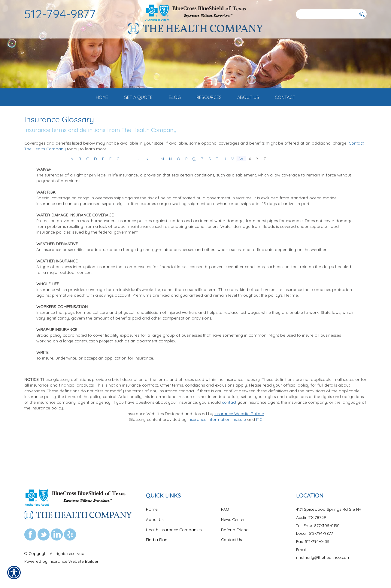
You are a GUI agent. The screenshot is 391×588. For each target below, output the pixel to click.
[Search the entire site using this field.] (326, 14)
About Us (155, 519)
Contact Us (231, 540)
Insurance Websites (145, 451)
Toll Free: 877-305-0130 (318, 525)
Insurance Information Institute (217, 456)
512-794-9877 (60, 14)
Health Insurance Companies (174, 530)
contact (229, 439)
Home (152, 509)
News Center (233, 519)
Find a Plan (157, 540)
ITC (259, 456)
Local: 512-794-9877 (315, 533)
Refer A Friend (235, 530)
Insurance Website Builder (239, 451)
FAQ (225, 509)
